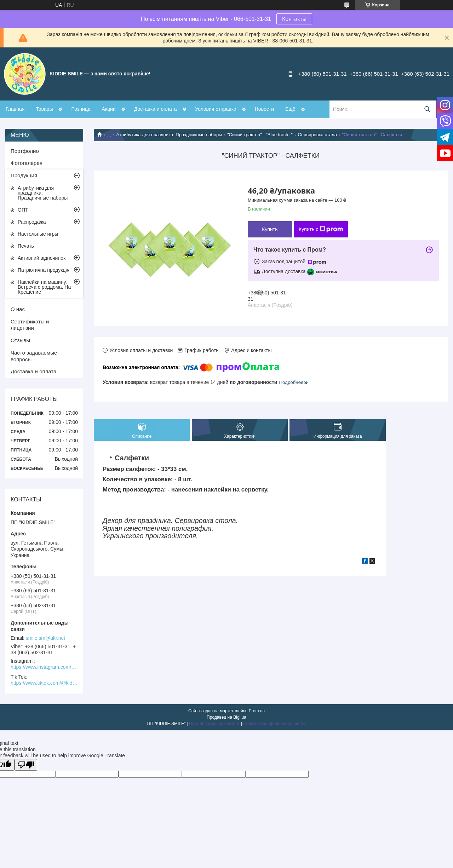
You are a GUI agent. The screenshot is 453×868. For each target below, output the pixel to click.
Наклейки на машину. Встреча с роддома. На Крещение (44, 287)
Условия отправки (216, 109)
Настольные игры (38, 234)
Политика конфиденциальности (274, 724)
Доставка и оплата (156, 109)
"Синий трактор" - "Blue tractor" (260, 135)
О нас (18, 309)
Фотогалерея (27, 163)
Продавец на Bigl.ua (226, 717)
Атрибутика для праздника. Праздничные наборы (169, 135)
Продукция (24, 175)
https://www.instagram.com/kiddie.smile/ (44, 667)
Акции (109, 109)
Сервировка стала (317, 135)
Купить (270, 229)
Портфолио (25, 151)
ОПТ (23, 210)
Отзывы (20, 340)
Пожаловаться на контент (214, 724)
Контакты (294, 19)
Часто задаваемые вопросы (34, 356)
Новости (264, 109)
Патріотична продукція (44, 270)
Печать (26, 246)
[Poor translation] (26, 765)
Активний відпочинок (42, 258)
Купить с (321, 229)
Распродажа (32, 222)
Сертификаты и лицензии (30, 325)
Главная (15, 109)
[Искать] (427, 109)
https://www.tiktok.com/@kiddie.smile (44, 683)
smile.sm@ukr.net (45, 638)
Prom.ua (257, 711)
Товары (44, 109)
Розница (81, 109)
